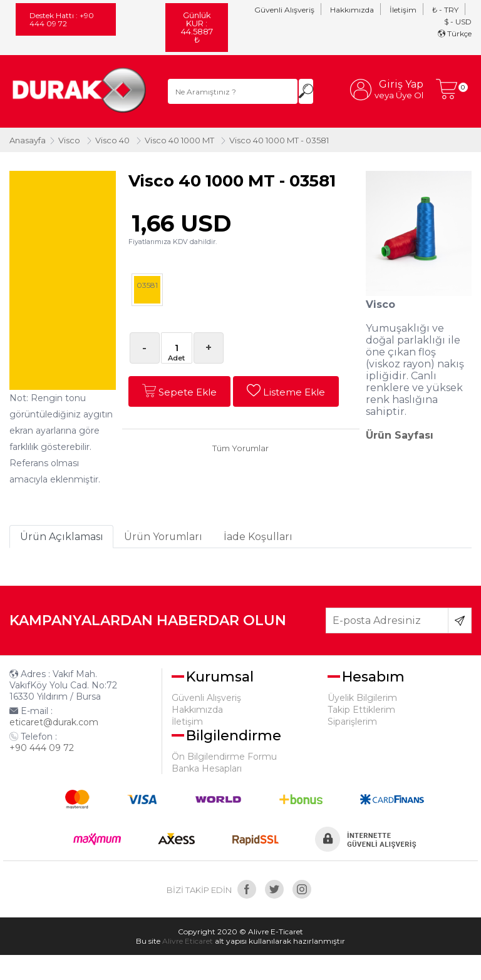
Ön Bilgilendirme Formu (224, 757)
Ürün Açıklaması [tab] (62, 537)
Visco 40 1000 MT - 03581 (279, 140)
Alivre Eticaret (188, 941)
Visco (69, 140)
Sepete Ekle (179, 391)
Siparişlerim (352, 722)
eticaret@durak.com (54, 722)
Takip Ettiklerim (361, 710)
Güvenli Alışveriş (284, 10)
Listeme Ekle (286, 391)
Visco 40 (112, 140)
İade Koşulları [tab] (261, 537)
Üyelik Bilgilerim (362, 698)
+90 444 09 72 (42, 748)
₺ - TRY (445, 10)
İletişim (403, 10)
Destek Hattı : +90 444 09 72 (62, 19)
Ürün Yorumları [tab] (165, 537)
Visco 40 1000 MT (179, 140)
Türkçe (455, 33)
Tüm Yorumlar (240, 448)
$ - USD (458, 22)
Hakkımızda (352, 10)
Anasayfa (28, 140)
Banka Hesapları (207, 768)
